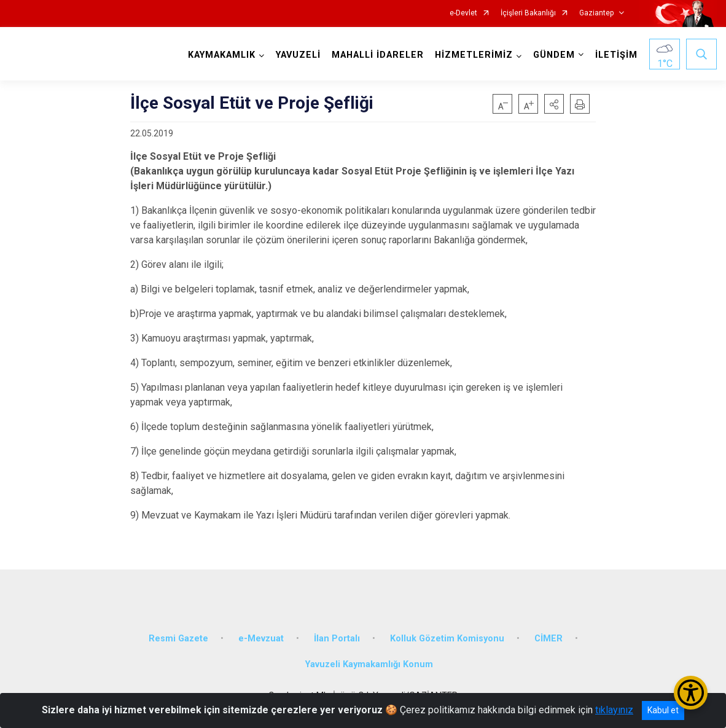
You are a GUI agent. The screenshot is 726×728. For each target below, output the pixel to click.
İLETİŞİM (616, 55)
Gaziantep (596, 13)
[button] (554, 104)
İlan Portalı (337, 639)
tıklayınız (614, 710)
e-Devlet (463, 13)
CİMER (548, 639)
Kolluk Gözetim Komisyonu (447, 639)
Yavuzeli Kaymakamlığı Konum (369, 664)
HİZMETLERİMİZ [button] (474, 55)
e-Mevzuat (261, 639)
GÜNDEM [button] (554, 55)
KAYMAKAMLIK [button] (222, 55)
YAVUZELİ (298, 55)
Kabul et (663, 710)
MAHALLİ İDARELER (378, 55)
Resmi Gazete (178, 639)
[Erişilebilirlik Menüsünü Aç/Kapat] (691, 693)
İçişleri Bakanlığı (528, 13)
